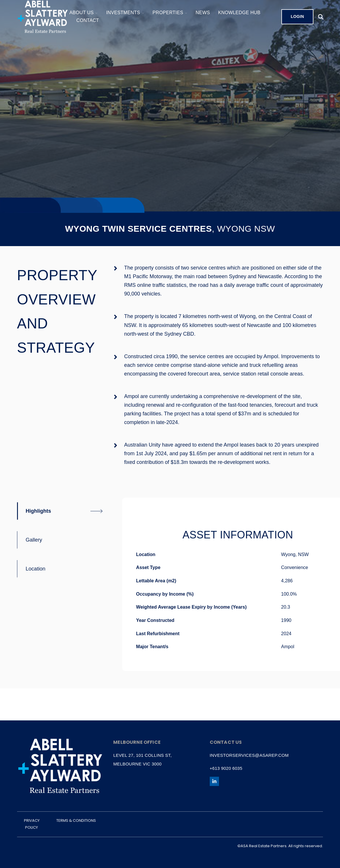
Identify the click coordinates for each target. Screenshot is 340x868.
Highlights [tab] (38, 511)
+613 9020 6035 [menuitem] (226, 768)
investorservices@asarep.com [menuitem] (249, 755)
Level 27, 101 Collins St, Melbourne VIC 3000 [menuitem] (142, 760)
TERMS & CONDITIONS (76, 820)
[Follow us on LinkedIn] (214, 781)
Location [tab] (36, 569)
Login (297, 16)
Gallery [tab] (34, 540)
